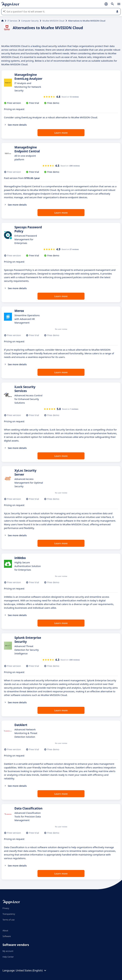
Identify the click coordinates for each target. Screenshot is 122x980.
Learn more (61, 133)
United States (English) (31, 970)
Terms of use (8, 920)
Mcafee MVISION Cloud (53, 21)
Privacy (6, 908)
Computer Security (30, 21)
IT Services (12, 21)
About (5, 930)
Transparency (9, 914)
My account (8, 951)
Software (7, 936)
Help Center (8, 957)
